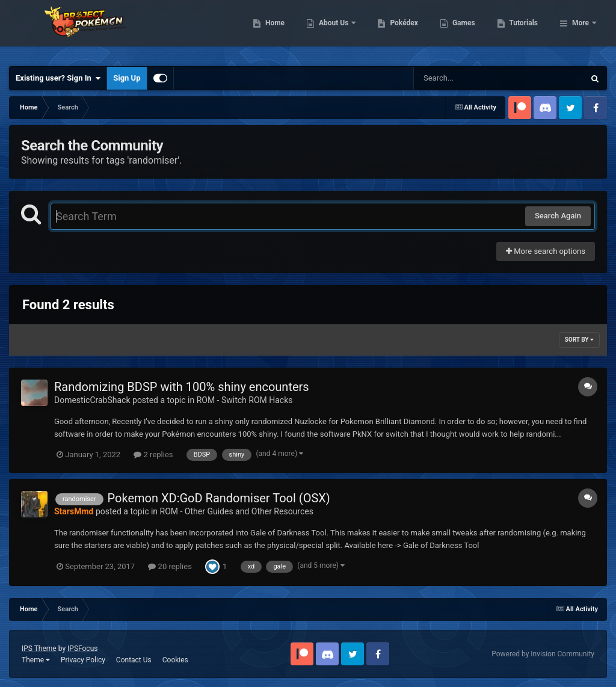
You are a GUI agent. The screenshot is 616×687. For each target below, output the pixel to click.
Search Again (558, 216)
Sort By (579, 340)
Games (525, 30)
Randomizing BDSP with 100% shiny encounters (182, 387)
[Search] (469, 78)
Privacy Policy (83, 660)
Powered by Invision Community (543, 654)
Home (337, 30)
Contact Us (134, 660)
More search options (546, 251)
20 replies (170, 566)
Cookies (175, 660)
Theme (36, 660)
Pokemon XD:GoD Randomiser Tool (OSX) (219, 498)
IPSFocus (82, 648)
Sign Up (127, 78)
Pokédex (466, 30)
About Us (396, 30)
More (581, 30)
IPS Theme (39, 648)
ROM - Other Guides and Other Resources (237, 511)
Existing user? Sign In (58, 78)
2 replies (153, 454)
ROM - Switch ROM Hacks (245, 400)
